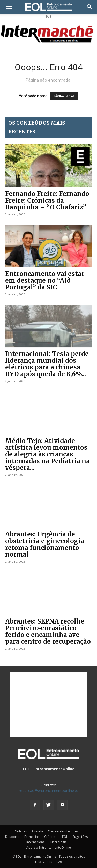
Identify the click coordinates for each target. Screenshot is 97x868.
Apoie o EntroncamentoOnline (49, 847)
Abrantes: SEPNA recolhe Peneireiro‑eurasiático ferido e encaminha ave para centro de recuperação (48, 631)
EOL (65, 837)
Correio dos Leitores (63, 831)
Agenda (37, 831)
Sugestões (80, 837)
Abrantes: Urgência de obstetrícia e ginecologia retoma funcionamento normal (45, 544)
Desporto (12, 837)
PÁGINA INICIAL (64, 96)
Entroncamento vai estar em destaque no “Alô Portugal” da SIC (45, 281)
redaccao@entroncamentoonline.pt (48, 790)
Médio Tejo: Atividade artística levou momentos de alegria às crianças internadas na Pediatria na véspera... (47, 454)
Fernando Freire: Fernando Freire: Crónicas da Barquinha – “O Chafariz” (47, 200)
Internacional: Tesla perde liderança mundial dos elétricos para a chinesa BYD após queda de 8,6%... (47, 364)
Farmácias (32, 837)
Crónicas (51, 837)
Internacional (36, 842)
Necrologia (59, 842)
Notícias (21, 831)
